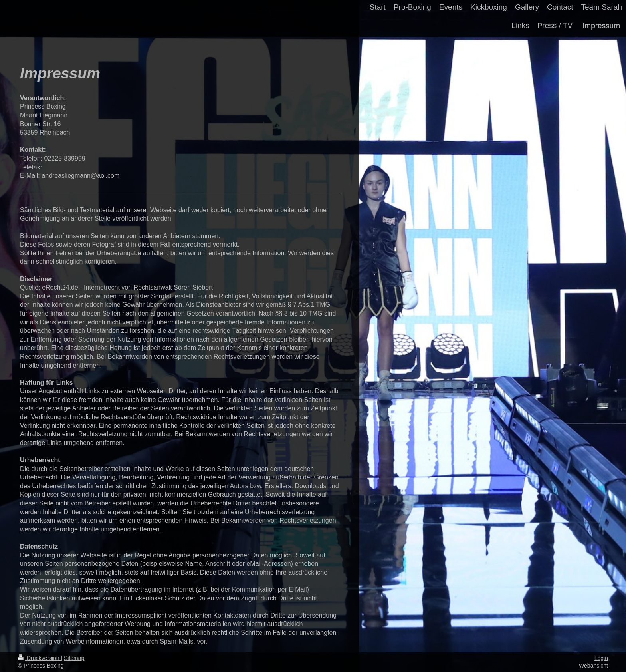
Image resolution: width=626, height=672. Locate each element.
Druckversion (39, 658)
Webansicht (593, 666)
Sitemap (74, 658)
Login (601, 658)
